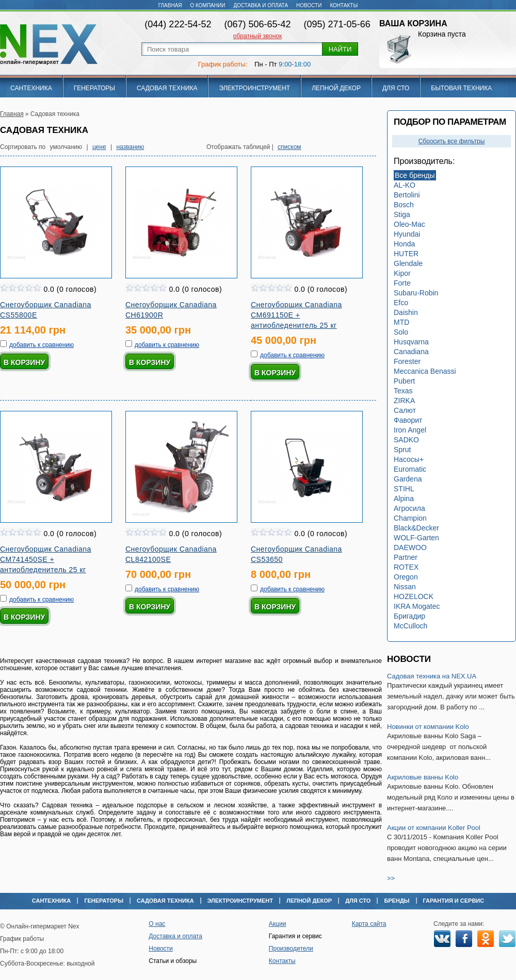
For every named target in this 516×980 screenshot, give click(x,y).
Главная (170, 5)
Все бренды (415, 175)
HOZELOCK (414, 596)
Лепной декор (336, 88)
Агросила (409, 508)
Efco (401, 303)
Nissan (405, 587)
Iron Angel (410, 430)
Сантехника (31, 88)
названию (130, 147)
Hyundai (407, 234)
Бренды (397, 901)
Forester (407, 361)
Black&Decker (416, 528)
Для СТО (396, 88)
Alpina (404, 499)
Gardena (408, 479)
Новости (309, 5)
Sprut (402, 450)
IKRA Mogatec (417, 606)
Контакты (344, 5)
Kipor (402, 273)
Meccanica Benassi (425, 371)
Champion (410, 518)
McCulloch (410, 626)
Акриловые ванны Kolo (423, 777)
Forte (402, 283)
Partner (406, 557)
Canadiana (411, 352)
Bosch (404, 205)
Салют (405, 410)
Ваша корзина (413, 23)
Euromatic (410, 469)
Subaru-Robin (416, 293)
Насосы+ (409, 459)
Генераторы (94, 88)
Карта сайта (369, 924)
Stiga (402, 214)
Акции (278, 924)
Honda (404, 244)
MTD (401, 322)
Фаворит (408, 420)
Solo (401, 332)
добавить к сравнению (42, 345)
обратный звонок (257, 36)
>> (391, 878)
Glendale (408, 263)
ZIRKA (404, 401)
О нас (157, 924)
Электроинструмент (254, 88)
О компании (208, 5)
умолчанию (66, 147)
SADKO (406, 440)
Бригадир (409, 616)
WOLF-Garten (416, 538)
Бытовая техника (461, 88)
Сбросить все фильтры (452, 141)
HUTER (406, 254)
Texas (403, 391)
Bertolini (407, 195)
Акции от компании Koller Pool (434, 828)
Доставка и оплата (261, 5)
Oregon (406, 577)
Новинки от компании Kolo (428, 727)
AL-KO (405, 185)
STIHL (404, 489)
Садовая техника (167, 88)
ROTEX (406, 567)
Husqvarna (411, 342)
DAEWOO (410, 547)
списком (289, 147)
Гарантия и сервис (454, 901)
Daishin (406, 312)
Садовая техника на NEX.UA (432, 676)
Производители (291, 949)
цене (99, 147)
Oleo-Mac (409, 224)
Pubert (404, 381)
